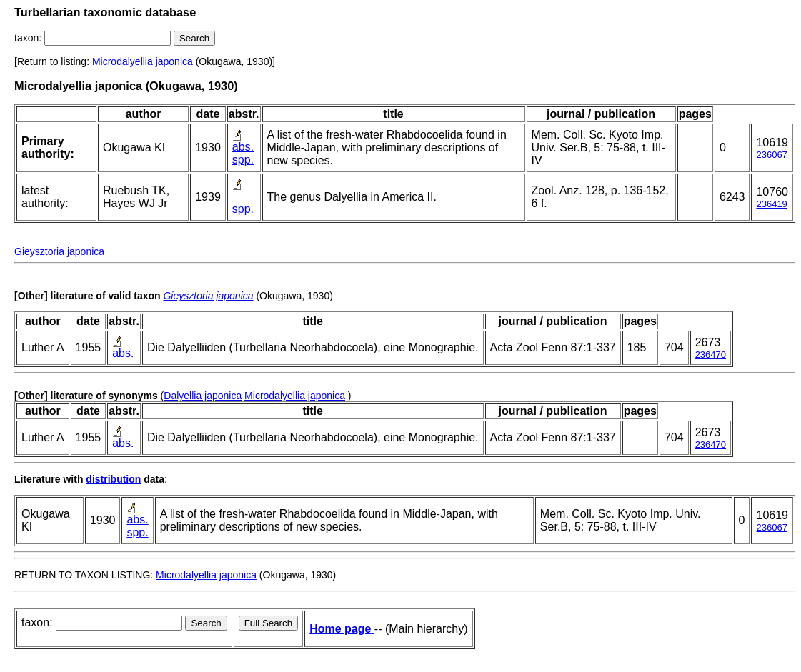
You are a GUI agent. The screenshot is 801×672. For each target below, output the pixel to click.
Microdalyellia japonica (295, 396)
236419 (771, 204)
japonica (174, 61)
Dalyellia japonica (203, 396)
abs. (243, 147)
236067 (771, 155)
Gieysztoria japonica (59, 251)
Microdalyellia (123, 61)
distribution (113, 479)
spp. (243, 160)
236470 (711, 355)
